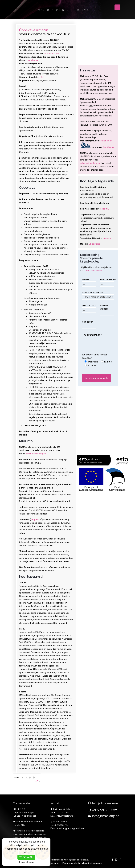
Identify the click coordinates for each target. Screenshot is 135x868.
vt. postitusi (95, 244)
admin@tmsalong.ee (36, 454)
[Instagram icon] (116, 860)
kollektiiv (105, 209)
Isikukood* (87, 322)
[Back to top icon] (121, 858)
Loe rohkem (26, 862)
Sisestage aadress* (92, 293)
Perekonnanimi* (107, 280)
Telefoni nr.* (89, 306)
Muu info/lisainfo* (92, 335)
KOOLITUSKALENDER (92, 271)
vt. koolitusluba (51, 54)
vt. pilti (35, 520)
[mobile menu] (117, 7)
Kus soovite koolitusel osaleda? (94, 356)
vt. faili (41, 77)
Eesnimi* (86, 280)
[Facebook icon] (113, 860)
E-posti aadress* (105, 307)
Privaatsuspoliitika (72, 863)
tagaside (107, 238)
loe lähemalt (33, 60)
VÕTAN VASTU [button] (26, 857)
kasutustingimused (93, 863)
